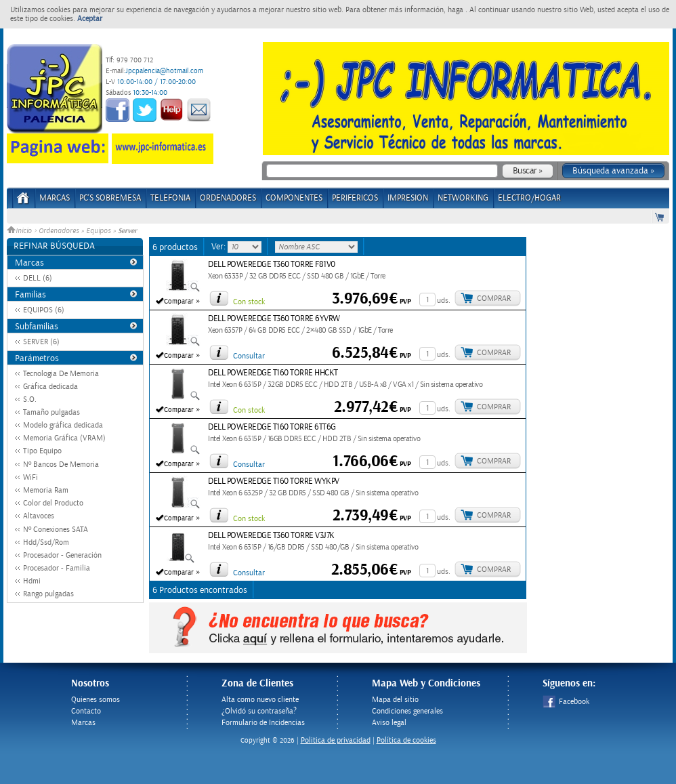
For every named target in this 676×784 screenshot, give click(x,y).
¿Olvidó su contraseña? (259, 711)
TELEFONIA (170, 198)
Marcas (55, 198)
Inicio (20, 231)
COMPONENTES (294, 198)
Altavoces (39, 516)
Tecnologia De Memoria (61, 374)
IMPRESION (408, 198)
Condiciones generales (407, 711)
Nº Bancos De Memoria (61, 465)
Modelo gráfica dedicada (63, 425)
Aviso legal (389, 723)
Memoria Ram (46, 490)
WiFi (30, 477)
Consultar (249, 356)
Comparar (179, 302)
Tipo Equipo (42, 451)
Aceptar (90, 19)
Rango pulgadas (48, 594)
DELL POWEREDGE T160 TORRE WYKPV (274, 481)
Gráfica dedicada (50, 387)
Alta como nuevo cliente (260, 700)
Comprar (494, 298)
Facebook (566, 702)
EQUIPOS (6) (44, 310)
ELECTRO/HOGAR (529, 198)
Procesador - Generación (62, 555)
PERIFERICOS (355, 198)
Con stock (249, 302)
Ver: (219, 247)
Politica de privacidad (336, 740)
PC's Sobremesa (110, 198)
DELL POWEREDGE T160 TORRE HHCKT (273, 373)
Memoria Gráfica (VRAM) (64, 438)
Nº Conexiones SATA (56, 530)
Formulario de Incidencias (263, 723)
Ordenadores (59, 231)
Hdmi (32, 581)
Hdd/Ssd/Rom (46, 542)
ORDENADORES (228, 198)
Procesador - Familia (57, 568)
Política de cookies (406, 740)
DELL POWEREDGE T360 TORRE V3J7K (271, 536)
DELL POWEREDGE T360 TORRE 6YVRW (274, 319)
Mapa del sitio (395, 700)
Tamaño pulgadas (51, 412)
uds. (444, 301)
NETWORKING (463, 198)
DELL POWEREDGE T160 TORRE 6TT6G (272, 427)
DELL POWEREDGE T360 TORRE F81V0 (272, 265)
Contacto (86, 711)
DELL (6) (38, 278)
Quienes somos (96, 700)
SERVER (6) (41, 342)
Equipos (98, 231)
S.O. (30, 399)
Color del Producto (53, 503)
